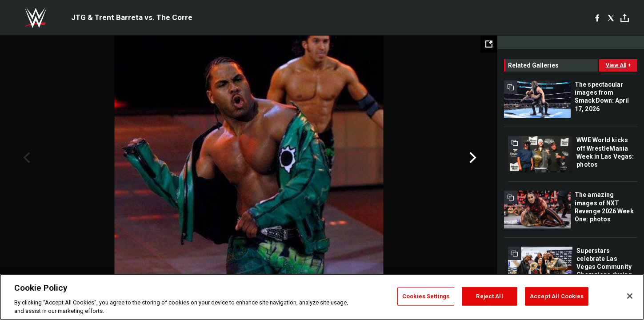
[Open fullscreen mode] (489, 44)
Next (472, 158)
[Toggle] (625, 18)
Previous (26, 158)
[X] (611, 18)
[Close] (630, 296)
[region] (322, 297)
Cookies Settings (426, 296)
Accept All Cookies (557, 296)
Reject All (489, 296)
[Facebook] (597, 18)
